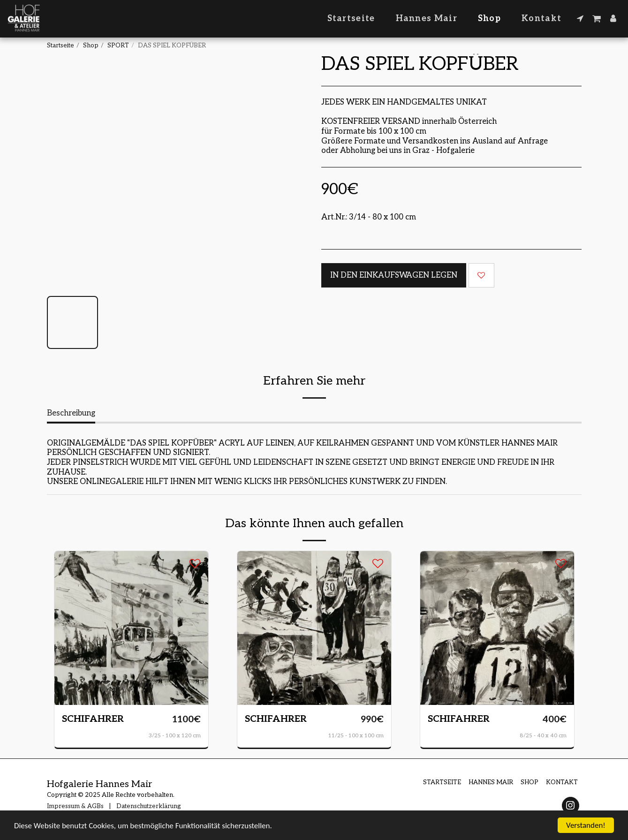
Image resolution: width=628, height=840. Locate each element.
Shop (91, 45)
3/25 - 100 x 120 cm (175, 736)
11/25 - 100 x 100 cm (356, 736)
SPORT (118, 45)
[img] (131, 628)
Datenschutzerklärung (149, 806)
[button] (580, 18)
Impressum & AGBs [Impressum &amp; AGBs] (75, 806)
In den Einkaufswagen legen (394, 275)
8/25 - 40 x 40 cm (543, 736)
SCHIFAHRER (93, 719)
